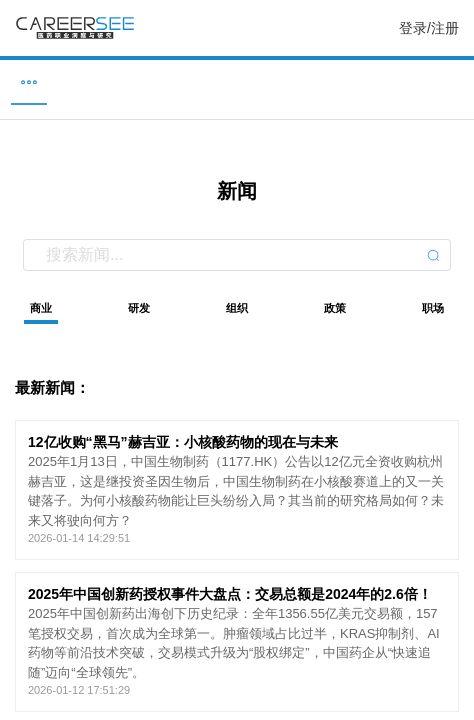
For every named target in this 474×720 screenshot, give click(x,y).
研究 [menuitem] (344, 81)
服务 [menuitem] (451, 81)
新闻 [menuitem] (237, 81)
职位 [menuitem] (23, 81)
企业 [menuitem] (130, 81)
